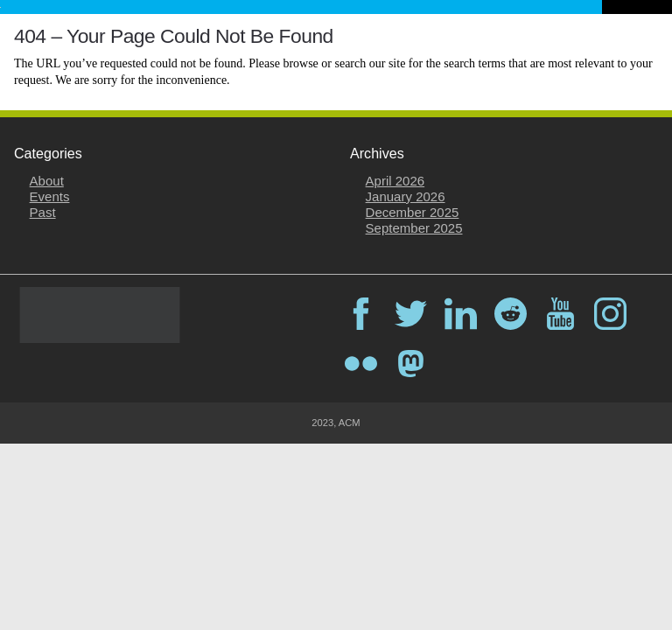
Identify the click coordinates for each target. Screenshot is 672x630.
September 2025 (414, 228)
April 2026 (395, 181)
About (47, 181)
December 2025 (413, 212)
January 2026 (406, 196)
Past (43, 212)
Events (50, 196)
